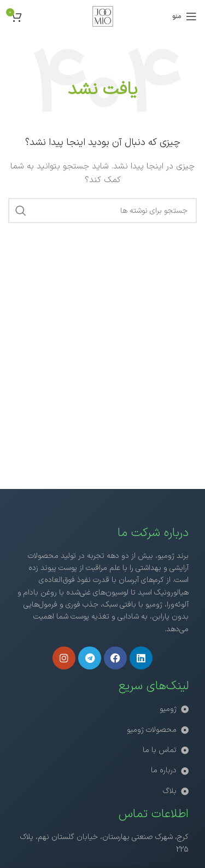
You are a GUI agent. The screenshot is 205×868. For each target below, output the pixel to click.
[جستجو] (102, 211)
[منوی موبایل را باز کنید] (184, 16)
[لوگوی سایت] (103, 16)
